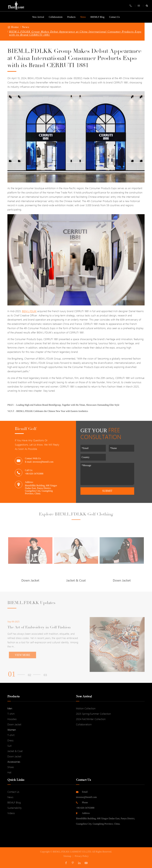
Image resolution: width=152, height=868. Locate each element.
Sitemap (67, 856)
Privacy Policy (82, 856)
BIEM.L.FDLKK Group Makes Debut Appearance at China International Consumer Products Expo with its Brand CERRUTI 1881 (75, 33)
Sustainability (15, 808)
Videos (11, 813)
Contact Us (114, 19)
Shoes (11, 767)
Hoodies (12, 719)
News (83, 17)
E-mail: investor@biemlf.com (39, 462)
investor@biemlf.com (110, 794)
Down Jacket (14, 724)
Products (71, 19)
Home (15, 27)
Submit (107, 491)
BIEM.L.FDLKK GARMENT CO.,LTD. (72, 852)
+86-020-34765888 (110, 804)
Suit (9, 746)
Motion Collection (86, 708)
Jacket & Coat (15, 751)
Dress (10, 740)
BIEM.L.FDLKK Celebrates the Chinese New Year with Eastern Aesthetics (52, 411)
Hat (9, 772)
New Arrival (38, 19)
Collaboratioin (56, 19)
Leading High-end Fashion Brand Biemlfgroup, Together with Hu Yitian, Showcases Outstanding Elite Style (68, 405)
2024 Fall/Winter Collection (91, 719)
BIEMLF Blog (98, 17)
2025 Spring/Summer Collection (93, 714)
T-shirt (11, 714)
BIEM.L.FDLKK (29, 311)
